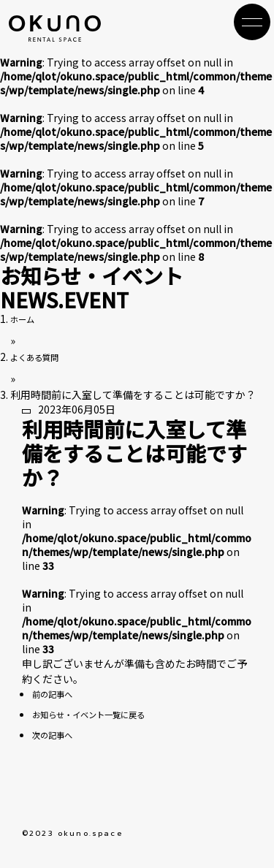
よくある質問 (41, 357)
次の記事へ (58, 734)
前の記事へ (58, 693)
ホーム (26, 319)
